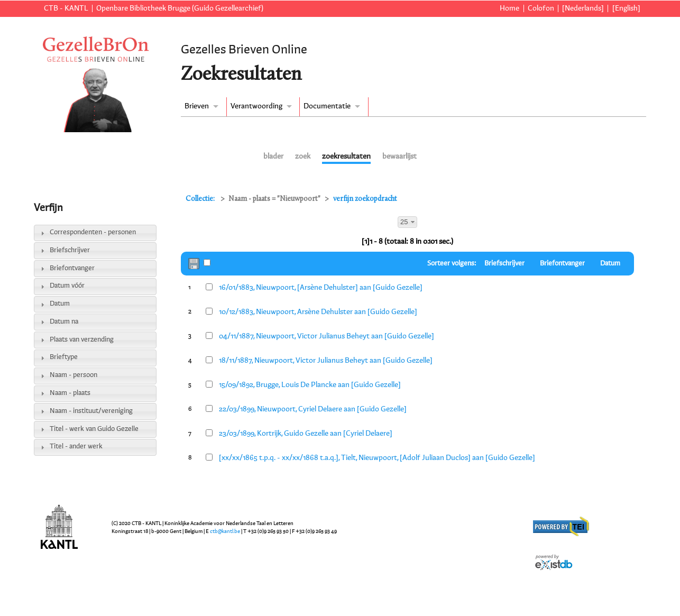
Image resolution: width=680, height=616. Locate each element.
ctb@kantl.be (225, 531)
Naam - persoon (73, 375)
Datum (60, 304)
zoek (303, 157)
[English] (626, 8)
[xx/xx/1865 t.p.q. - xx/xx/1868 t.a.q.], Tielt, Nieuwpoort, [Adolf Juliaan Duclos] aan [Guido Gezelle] (377, 458)
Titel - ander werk (76, 447)
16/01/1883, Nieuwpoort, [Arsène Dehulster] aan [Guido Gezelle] (321, 288)
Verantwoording (256, 106)
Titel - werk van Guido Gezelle (94, 429)
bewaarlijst (399, 157)
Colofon (541, 8)
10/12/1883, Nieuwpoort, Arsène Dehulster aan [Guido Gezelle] (318, 312)
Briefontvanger (72, 268)
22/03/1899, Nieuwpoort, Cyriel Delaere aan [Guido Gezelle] (313, 409)
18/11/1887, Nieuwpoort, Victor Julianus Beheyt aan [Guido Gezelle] (326, 361)
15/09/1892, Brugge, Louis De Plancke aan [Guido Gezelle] (310, 385)
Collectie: (201, 199)
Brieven (197, 106)
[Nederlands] (583, 8)
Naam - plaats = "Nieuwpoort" (274, 199)
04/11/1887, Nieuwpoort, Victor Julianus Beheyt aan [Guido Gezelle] (327, 336)
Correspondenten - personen (93, 232)
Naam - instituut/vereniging (91, 411)
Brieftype (64, 357)
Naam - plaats (70, 393)
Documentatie (327, 106)
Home (509, 8)
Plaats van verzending (82, 340)
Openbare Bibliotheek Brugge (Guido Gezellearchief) (180, 8)
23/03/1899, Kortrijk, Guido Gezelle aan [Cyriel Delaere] (306, 434)
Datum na (64, 322)
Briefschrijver (70, 250)
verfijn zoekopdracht (365, 199)
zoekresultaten (346, 157)
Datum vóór (67, 286)
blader (273, 157)
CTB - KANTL (66, 8)
